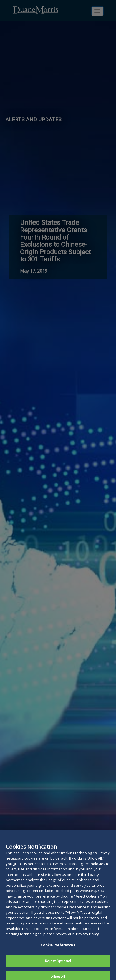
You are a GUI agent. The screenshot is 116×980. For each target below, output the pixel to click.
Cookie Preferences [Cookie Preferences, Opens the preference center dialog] (58, 947)
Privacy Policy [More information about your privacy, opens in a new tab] (87, 936)
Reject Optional (58, 963)
